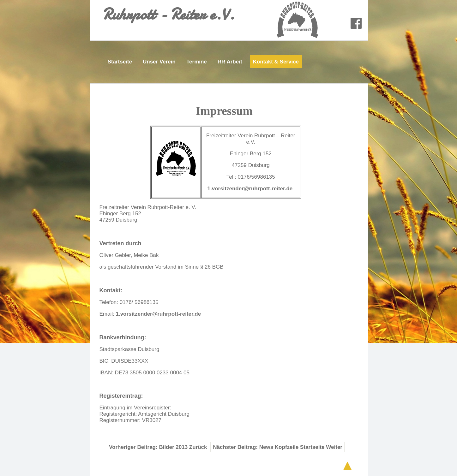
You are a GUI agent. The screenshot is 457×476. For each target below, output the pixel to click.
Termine (197, 62)
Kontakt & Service (276, 62)
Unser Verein (159, 62)
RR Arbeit (230, 62)
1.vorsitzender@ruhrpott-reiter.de (250, 189)
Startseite (120, 62)
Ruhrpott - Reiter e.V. (168, 14)
